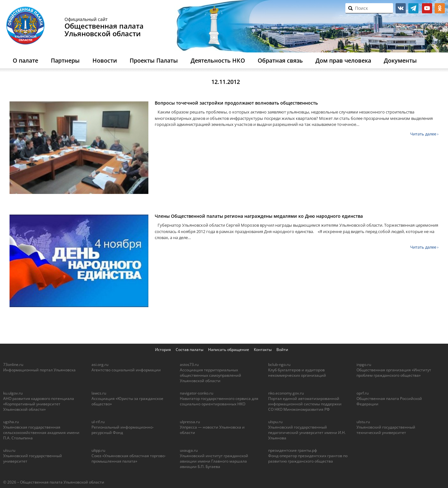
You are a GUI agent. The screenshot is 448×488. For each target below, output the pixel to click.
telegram (413, 8)
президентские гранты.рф (293, 450)
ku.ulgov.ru (13, 393)
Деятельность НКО (218, 60)
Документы (400, 60)
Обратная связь (280, 60)
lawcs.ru (99, 393)
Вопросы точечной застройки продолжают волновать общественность (236, 103)
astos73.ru (189, 364)
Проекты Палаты (154, 60)
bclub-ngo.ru (279, 364)
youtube (427, 8)
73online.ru (13, 364)
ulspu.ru (275, 422)
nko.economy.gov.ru (286, 393)
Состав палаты (190, 350)
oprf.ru (363, 393)
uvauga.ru (189, 450)
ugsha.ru (11, 422)
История (163, 350)
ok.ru (440, 8)
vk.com (401, 8)
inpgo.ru (364, 364)
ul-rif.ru (98, 422)
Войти (282, 350)
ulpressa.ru (190, 422)
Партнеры (65, 60)
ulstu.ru (363, 422)
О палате (25, 60)
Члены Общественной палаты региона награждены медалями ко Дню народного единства (259, 216)
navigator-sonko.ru (197, 393)
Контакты (263, 350)
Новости (105, 60)
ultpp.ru (98, 450)
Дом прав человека (343, 60)
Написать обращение (229, 350)
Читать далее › (424, 134)
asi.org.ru (100, 364)
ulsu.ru (9, 450)
